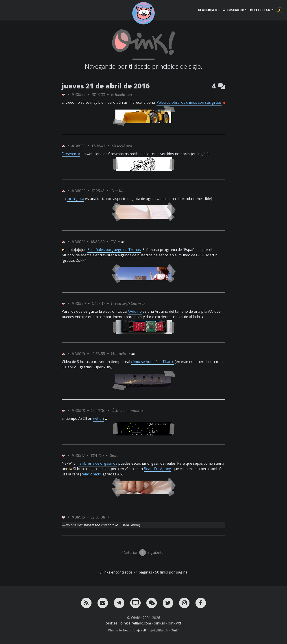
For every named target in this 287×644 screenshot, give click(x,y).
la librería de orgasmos (98, 463)
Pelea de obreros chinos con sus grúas (189, 102)
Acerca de (209, 10)
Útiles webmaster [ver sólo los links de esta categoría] (127, 410)
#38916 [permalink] (78, 517)
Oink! (174, 630)
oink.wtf (175, 623)
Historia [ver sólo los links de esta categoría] (119, 354)
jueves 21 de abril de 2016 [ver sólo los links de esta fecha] (106, 86)
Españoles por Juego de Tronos (114, 250)
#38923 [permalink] (78, 146)
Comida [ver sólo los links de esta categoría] (118, 191)
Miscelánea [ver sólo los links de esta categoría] (122, 94)
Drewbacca (71, 154)
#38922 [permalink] (78, 191)
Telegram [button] (260, 10)
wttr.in (98, 418)
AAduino (135, 311)
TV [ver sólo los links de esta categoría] (113, 242)
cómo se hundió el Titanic (152, 362)
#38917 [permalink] (78, 455)
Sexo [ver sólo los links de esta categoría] (114, 455)
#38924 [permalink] (78, 94)
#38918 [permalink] (78, 410)
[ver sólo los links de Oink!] (63, 94)
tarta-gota (75, 199)
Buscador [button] (233, 10)
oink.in (159, 623)
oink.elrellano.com (136, 623)
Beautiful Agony (157, 469)
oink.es (112, 623)
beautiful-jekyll (135, 630)
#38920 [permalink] (79, 303)
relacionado (91, 474)
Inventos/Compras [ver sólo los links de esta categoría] (128, 303)
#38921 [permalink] (78, 242)
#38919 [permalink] (78, 354)
